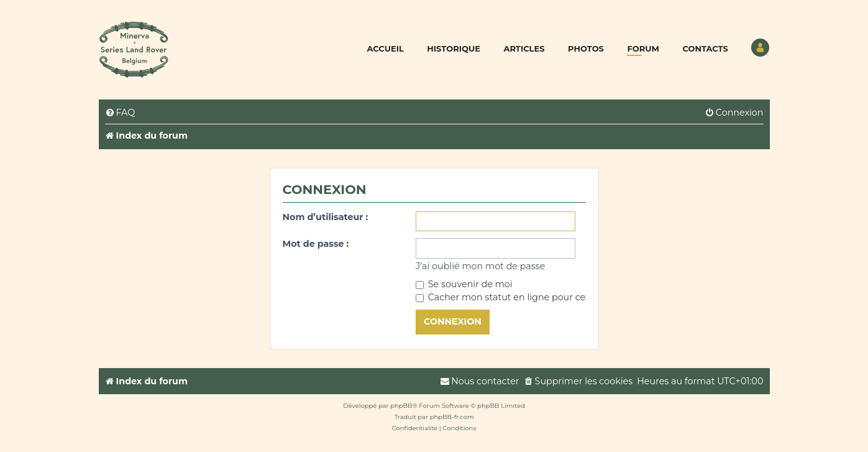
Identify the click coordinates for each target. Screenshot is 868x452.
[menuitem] (120, 113)
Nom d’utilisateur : (326, 217)
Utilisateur (760, 48)
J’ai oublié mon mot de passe (480, 266)
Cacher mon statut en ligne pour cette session (524, 297)
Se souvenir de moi (464, 284)
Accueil (386, 48)
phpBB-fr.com (452, 417)
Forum (643, 48)
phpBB (401, 406)
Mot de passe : (316, 244)
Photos (586, 48)
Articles (524, 48)
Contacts (705, 48)
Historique (454, 48)
